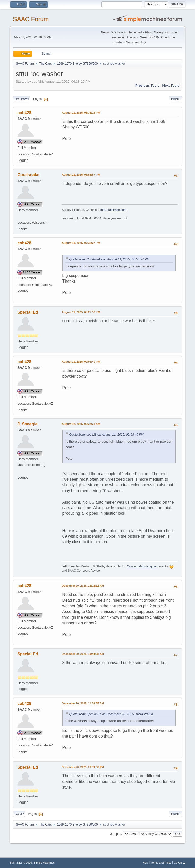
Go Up (19, 814)
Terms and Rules (161, 863)
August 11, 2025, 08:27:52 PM (81, 312)
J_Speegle (27, 424)
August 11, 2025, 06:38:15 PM (81, 113)
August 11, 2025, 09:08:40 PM (81, 362)
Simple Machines (44, 863)
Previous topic (147, 86)
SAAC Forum (31, 19)
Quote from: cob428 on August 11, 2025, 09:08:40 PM (106, 435)
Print (175, 99)
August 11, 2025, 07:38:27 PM (81, 243)
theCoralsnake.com (113, 210)
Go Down (22, 99)
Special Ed (28, 312)
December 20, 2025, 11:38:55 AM (83, 703)
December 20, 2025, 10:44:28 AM (83, 654)
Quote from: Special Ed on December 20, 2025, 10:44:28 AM (111, 714)
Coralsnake (28, 175)
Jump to (116, 834)
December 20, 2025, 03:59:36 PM (83, 767)
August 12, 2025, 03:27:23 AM (81, 424)
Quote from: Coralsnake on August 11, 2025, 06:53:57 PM (109, 259)
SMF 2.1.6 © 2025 (21, 863)
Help (145, 863)
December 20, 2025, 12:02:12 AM (83, 586)
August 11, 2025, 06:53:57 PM (81, 175)
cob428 (24, 113)
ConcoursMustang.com (143, 566)
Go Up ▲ (180, 863)
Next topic (171, 86)
